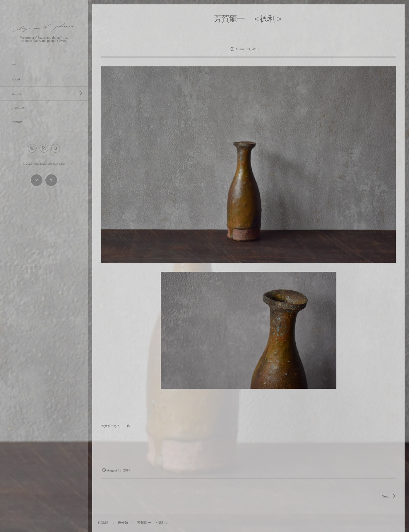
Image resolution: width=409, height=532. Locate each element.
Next (389, 496)
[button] (56, 148)
